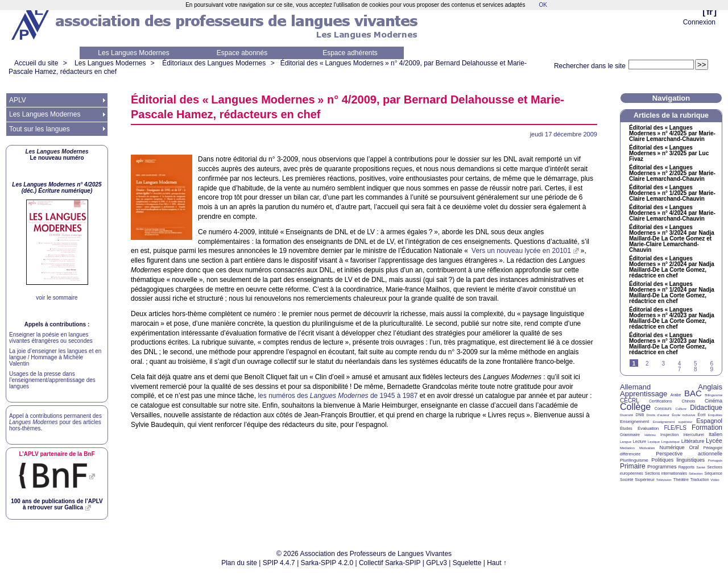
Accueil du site (36, 63)
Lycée (714, 441)
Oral (694, 447)
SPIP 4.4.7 (279, 563)
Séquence (713, 473)
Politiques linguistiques (678, 460)
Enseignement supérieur (673, 422)
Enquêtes (715, 415)
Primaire (633, 466)
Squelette (467, 563)
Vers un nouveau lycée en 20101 (520, 251)
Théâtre (681, 480)
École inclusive (683, 415)
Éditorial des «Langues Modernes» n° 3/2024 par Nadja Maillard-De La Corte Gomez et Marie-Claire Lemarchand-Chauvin (672, 239)
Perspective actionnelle (689, 454)
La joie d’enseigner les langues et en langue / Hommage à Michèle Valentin (55, 357)
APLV (18, 100)
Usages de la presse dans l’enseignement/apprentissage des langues (52, 380)
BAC (693, 393)
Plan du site (239, 563)
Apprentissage (644, 394)
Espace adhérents (350, 53)
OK (543, 5)
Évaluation (648, 428)
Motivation (647, 448)
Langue (626, 442)
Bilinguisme (713, 395)
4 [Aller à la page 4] (680, 364)
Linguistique (671, 442)
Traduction (700, 480)
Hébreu (650, 435)
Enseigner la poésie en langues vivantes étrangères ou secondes (51, 338)
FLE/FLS (675, 428)
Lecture (640, 441)
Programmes (662, 467)
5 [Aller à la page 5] (696, 364)
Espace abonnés (242, 53)
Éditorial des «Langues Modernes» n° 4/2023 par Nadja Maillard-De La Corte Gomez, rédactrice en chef (672, 318)
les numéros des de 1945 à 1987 (338, 396)
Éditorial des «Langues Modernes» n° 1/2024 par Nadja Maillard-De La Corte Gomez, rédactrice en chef (672, 293)
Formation (707, 428)
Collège (635, 407)
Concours (663, 408)
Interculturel (694, 435)
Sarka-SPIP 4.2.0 (327, 563)
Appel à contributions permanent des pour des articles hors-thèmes (55, 422)
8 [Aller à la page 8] (696, 369)
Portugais (715, 460)
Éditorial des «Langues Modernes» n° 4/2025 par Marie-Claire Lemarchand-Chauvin (672, 134)
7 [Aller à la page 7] (680, 369)
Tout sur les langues (40, 129)
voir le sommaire (57, 298)
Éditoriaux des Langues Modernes (214, 63)
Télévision (664, 480)
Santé (701, 467)
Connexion (699, 22)
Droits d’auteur (658, 415)
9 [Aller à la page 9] (712, 369)
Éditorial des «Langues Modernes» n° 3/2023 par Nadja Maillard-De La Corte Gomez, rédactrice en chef (672, 344)
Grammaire (630, 435)
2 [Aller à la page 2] (647, 364)
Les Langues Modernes (133, 53)
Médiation (627, 448)
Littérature (693, 441)
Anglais (710, 387)
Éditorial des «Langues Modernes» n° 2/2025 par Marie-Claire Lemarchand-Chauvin (672, 173)
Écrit (701, 415)
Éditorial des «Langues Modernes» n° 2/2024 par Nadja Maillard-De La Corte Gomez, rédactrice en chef (672, 267)
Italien (715, 434)
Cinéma (713, 401)
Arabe (676, 395)
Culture (681, 409)
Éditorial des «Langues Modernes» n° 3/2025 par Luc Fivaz (669, 153)
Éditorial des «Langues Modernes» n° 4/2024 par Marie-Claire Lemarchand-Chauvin (672, 213)
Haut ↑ (497, 563)
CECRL (630, 401)
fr (710, 12)
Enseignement (634, 422)
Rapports (686, 467)
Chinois (688, 401)
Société (626, 480)
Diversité (626, 415)
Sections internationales (666, 473)
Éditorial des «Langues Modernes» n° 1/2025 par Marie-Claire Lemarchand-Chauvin (672, 193)
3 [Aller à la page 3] (663, 364)
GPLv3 (437, 563)
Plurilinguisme (634, 460)
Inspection (669, 435)
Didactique (706, 408)
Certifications (660, 401)
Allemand (635, 387)
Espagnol (709, 421)
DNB (640, 415)
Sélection (696, 474)
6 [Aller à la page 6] (712, 364)
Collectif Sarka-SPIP (390, 563)
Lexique (654, 442)
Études (626, 428)
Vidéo (715, 480)
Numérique (672, 447)
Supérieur (645, 480)
